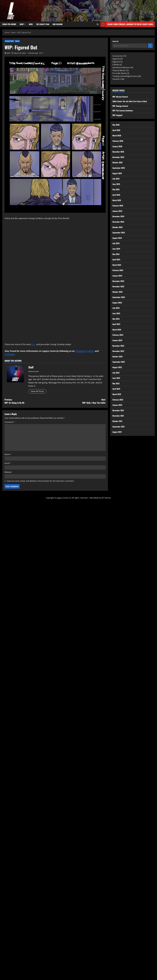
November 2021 (118, 416)
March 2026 (117, 136)
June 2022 (116, 378)
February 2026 (118, 141)
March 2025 (117, 200)
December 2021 (118, 410)
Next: (80, 401)
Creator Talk (9, 41)
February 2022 (118, 400)
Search (116, 41)
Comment (10, 422)
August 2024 (117, 238)
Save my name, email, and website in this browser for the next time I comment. (41, 481)
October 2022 (117, 357)
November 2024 (118, 222)
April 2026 (116, 130)
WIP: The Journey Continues (123, 110)
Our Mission (58, 24)
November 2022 (118, 351)
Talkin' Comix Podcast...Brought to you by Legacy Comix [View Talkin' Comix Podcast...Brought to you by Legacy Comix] (127, 24)
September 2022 (119, 362)
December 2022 (118, 346)
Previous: (30, 401)
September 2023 (119, 297)
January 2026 (117, 146)
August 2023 (117, 303)
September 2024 (119, 233)
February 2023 (118, 335)
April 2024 (116, 259)
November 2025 (118, 157)
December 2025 (118, 152)
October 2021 (117, 421)
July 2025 (116, 179)
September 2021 (119, 427)
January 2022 (117, 405)
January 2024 (117, 276)
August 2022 (117, 367)
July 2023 (116, 308)
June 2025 (116, 184)
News (31, 24)
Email (8, 463)
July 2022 (116, 373)
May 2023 (116, 319)
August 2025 (117, 173)
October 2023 (117, 292)
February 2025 (118, 206)
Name (8, 454)
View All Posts (37, 391)
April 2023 (116, 324)
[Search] (150, 46)
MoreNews (94, 498)
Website (8, 472)
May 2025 (116, 189)
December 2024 (118, 216)
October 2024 (117, 227)
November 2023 (118, 286)
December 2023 (118, 281)
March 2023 (117, 330)
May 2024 (116, 254)
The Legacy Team (43, 24)
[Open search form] (98, 24)
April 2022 (116, 389)
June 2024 (116, 249)
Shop (22, 24)
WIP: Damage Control (120, 106)
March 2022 (117, 394)
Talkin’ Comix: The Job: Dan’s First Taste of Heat (130, 101)
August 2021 (117, 432)
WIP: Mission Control (120, 97)
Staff (8, 53)
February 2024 (118, 270)
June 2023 (116, 313)
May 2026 (116, 125)
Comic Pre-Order (9, 24)
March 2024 (117, 265)
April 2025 (116, 195)
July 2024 (116, 243)
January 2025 (117, 211)
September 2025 (119, 168)
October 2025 (117, 162)
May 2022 (116, 383)
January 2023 (117, 340)
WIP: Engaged (117, 115)
